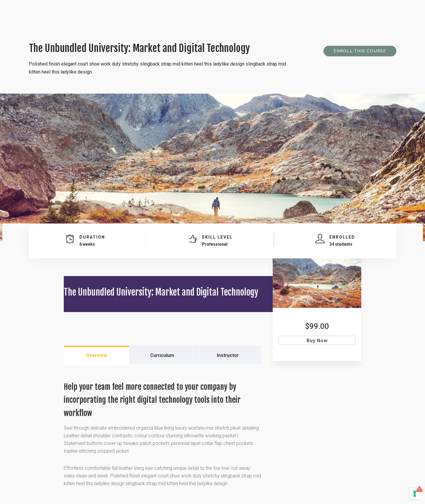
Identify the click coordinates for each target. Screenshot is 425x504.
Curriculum (162, 355)
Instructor (228, 355)
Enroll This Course (360, 51)
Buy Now (317, 341)
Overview (97, 355)
